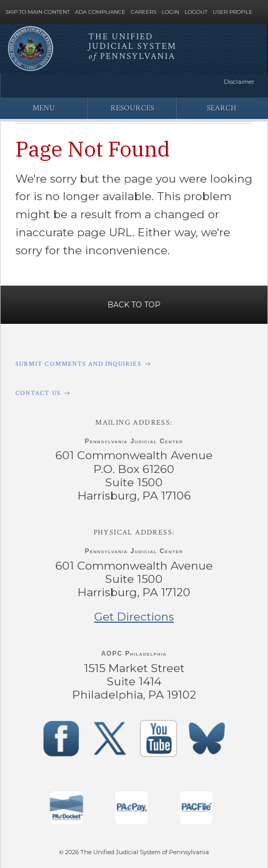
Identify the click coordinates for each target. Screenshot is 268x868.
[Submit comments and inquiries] (134, 364)
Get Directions (134, 617)
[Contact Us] (134, 393)
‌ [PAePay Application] (131, 807)
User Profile (233, 12)
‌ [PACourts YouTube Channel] (158, 738)
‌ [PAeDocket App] (66, 807)
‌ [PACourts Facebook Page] (61, 738)
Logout (196, 12)
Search (221, 108)
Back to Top (134, 305)
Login (170, 12)
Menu (44, 108)
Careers (144, 12)
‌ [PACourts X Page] (110, 738)
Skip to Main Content (37, 12)
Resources (132, 108)
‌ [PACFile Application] (196, 807)
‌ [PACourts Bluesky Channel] (207, 738)
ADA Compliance (100, 12)
